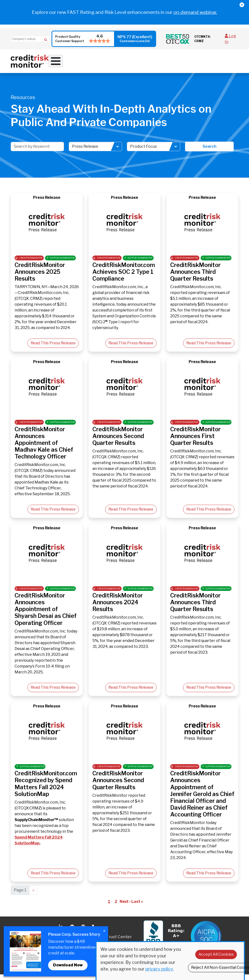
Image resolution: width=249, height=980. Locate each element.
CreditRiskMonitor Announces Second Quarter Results (118, 441)
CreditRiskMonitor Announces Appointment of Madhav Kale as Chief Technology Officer (44, 448)
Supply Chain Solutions (128, 65)
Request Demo (227, 63)
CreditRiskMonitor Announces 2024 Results (118, 608)
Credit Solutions (98, 63)
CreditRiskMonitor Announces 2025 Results (40, 277)
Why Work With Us (65, 63)
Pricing (207, 63)
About (188, 63)
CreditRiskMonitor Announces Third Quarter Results (195, 277)
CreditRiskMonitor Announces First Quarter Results (195, 441)
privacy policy (159, 969)
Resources (167, 63)
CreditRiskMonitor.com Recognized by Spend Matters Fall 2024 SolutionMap (46, 789)
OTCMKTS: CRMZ (202, 39)
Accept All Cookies (216, 954)
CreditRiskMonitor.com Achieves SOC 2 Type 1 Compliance (124, 277)
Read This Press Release (53, 349)
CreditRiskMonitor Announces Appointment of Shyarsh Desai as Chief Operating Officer (46, 614)
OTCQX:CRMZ (28, 813)
